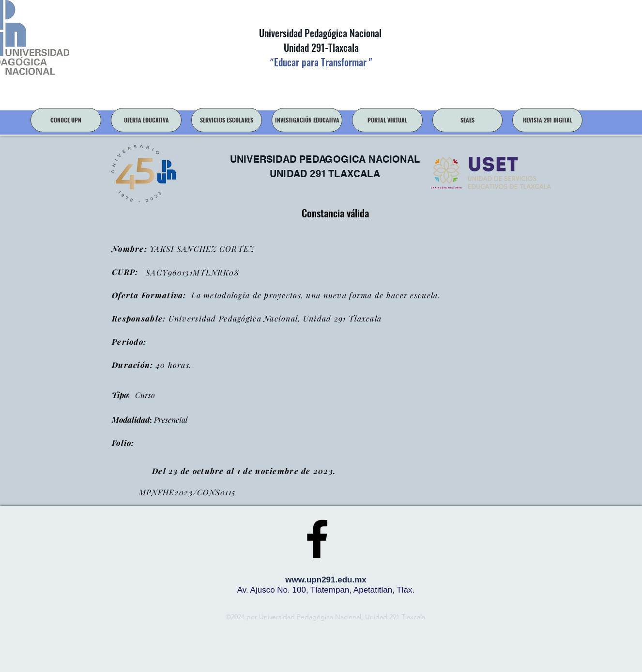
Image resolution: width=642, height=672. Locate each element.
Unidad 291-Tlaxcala (320, 47)
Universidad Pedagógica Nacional (320, 33)
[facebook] (317, 539)
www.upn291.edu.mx (326, 580)
